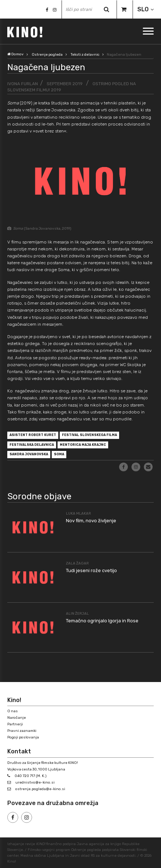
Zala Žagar (77, 563)
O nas (13, 711)
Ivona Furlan (23, 84)
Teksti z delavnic (85, 55)
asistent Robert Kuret (33, 435)
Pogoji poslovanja (23, 737)
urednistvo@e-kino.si (35, 782)
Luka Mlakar (78, 514)
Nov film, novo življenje (91, 521)
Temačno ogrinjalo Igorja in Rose (102, 621)
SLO (143, 9)
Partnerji (15, 724)
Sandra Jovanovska (29, 454)
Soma (59, 454)
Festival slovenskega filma (89, 435)
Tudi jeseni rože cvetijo (91, 570)
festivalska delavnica (32, 445)
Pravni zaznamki (22, 731)
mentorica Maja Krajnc (83, 445)
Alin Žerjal (77, 614)
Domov (15, 54)
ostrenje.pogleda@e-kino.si (40, 789)
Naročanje (17, 718)
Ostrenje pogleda (47, 55)
